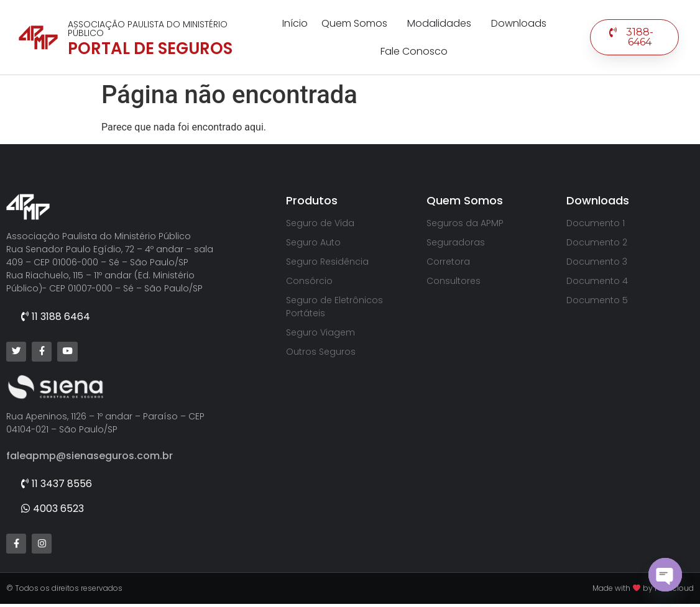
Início (295, 23)
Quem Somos (357, 23)
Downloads (519, 23)
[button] (634, 37)
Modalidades (442, 23)
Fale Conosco (414, 51)
